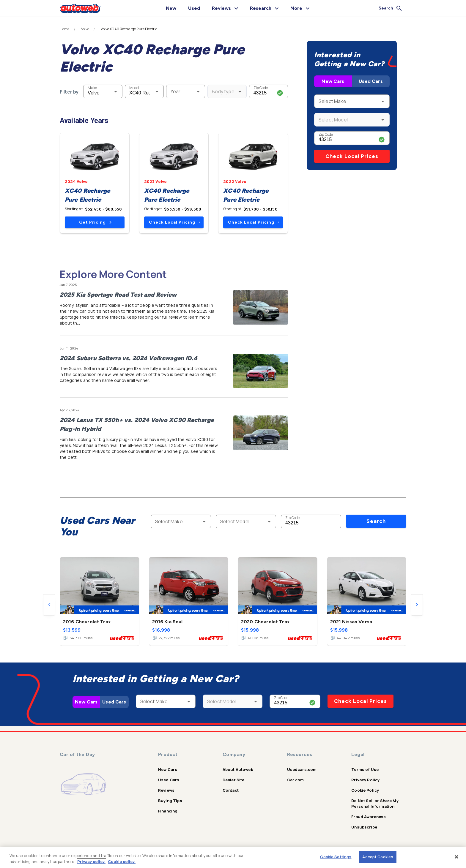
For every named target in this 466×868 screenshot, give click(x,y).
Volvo (85, 29)
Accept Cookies (378, 857)
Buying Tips (170, 801)
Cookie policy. (122, 861)
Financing (168, 811)
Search (376, 521)
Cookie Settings (336, 857)
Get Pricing (95, 222)
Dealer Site (234, 780)
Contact (231, 790)
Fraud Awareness (369, 817)
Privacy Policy (365, 780)
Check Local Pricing (175, 222)
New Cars (333, 81)
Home (65, 29)
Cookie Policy (365, 790)
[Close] (456, 857)
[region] (233, 857)
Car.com (296, 780)
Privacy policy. (91, 861)
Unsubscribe (364, 827)
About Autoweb (238, 769)
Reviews (166, 790)
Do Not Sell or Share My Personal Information (375, 803)
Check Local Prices (352, 156)
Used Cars (371, 81)
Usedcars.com (302, 769)
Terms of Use (365, 769)
